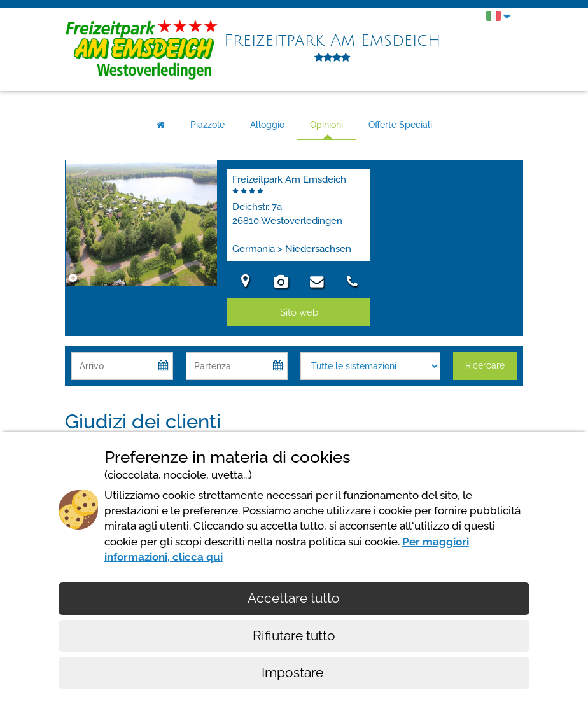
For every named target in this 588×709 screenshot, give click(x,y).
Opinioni (326, 125)
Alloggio (267, 125)
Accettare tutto (294, 598)
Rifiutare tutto (294, 635)
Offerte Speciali (400, 125)
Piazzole (207, 125)
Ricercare (485, 365)
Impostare (294, 672)
